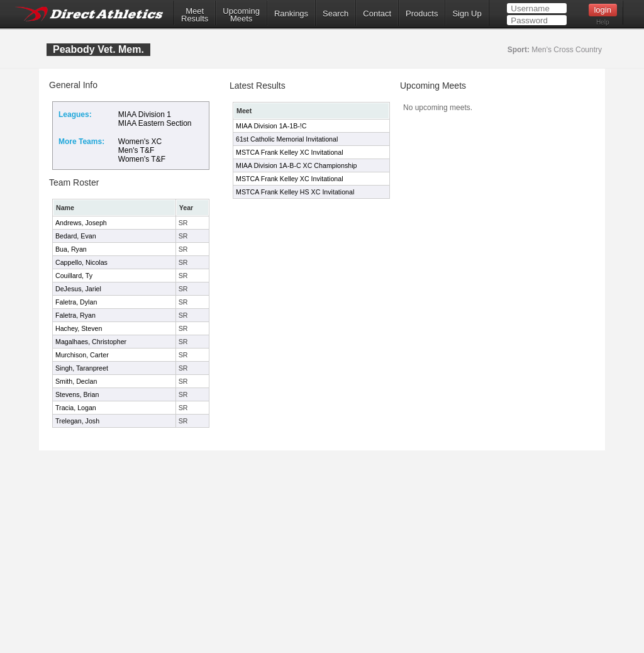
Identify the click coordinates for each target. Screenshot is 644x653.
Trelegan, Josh (77, 421)
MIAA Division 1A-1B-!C (271, 126)
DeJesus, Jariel (78, 289)
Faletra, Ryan (75, 315)
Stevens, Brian (77, 394)
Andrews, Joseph (81, 223)
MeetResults (195, 15)
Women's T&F (142, 159)
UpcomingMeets (241, 15)
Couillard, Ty (74, 276)
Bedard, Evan (76, 236)
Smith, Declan (76, 381)
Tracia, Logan (76, 408)
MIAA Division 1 (145, 114)
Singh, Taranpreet (82, 368)
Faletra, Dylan (76, 302)
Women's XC (140, 142)
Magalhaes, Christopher (91, 342)
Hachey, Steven (79, 328)
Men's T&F (136, 150)
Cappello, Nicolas (81, 262)
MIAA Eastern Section (155, 123)
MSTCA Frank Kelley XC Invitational (290, 152)
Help (603, 22)
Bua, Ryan (71, 249)
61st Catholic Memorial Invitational (287, 139)
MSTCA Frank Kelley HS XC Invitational (295, 192)
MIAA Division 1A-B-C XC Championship (296, 165)
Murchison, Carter (82, 355)
